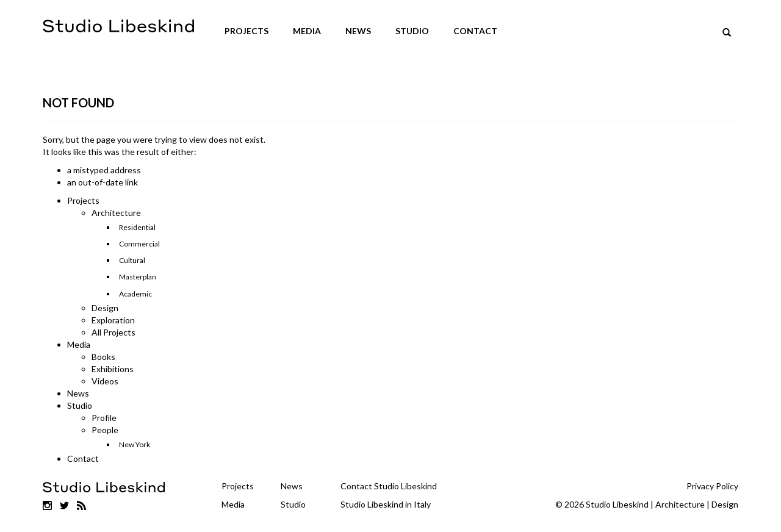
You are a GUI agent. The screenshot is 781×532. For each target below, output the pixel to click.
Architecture (116, 213)
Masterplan (138, 277)
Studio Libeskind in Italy (386, 504)
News (358, 31)
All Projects (113, 332)
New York (135, 444)
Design (105, 308)
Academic (135, 294)
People (105, 430)
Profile (104, 418)
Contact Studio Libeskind (389, 486)
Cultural (132, 260)
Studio (412, 31)
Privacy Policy (712, 486)
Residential (137, 227)
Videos (105, 381)
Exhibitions (113, 369)
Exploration (113, 320)
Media (307, 31)
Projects (247, 31)
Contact (475, 31)
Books (103, 357)
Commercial (139, 244)
